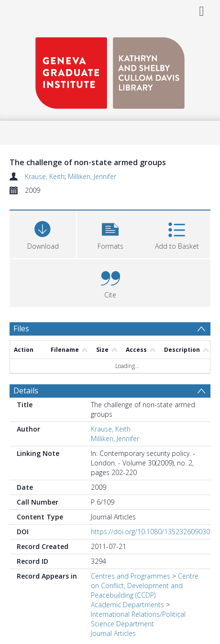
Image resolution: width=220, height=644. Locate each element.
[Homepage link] (110, 70)
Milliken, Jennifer (92, 176)
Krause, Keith (45, 176)
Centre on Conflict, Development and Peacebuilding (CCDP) (145, 586)
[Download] (43, 233)
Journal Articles (113, 633)
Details (26, 391)
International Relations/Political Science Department (138, 619)
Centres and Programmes (131, 576)
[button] (110, 233)
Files (21, 328)
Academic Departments (127, 605)
